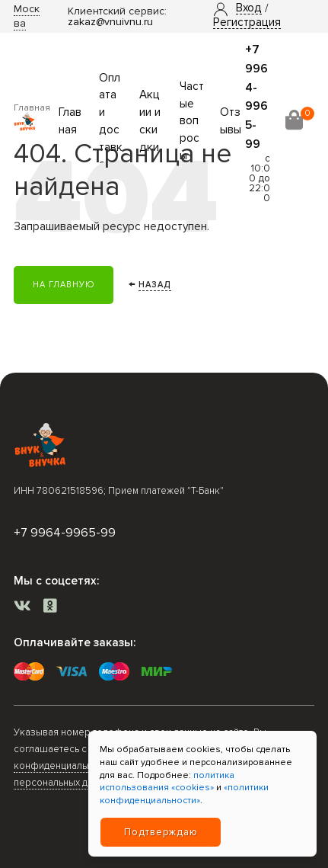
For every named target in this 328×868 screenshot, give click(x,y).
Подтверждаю (161, 832)
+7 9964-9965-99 (65, 533)
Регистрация (247, 23)
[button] (249, 8)
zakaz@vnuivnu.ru (110, 22)
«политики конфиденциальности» (184, 794)
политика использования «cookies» (167, 782)
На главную (64, 285)
